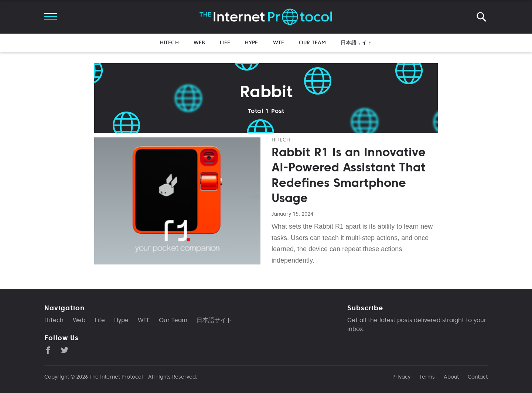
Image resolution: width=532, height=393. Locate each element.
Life (225, 42)
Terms (427, 377)
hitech (281, 140)
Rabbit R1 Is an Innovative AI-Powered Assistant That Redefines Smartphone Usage (349, 175)
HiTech (169, 42)
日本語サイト (356, 42)
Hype (252, 42)
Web (199, 42)
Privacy (401, 377)
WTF (279, 42)
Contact (478, 377)
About (451, 377)
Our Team (312, 42)
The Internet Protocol (116, 377)
